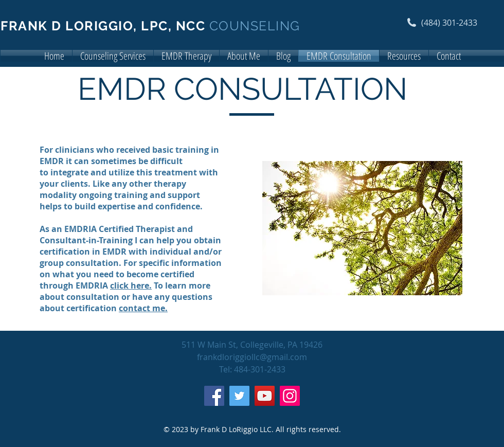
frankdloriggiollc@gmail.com (252, 357)
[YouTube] (265, 396)
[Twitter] (239, 396)
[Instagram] (290, 396)
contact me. (143, 308)
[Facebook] (214, 396)
